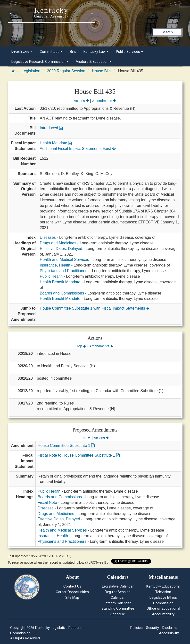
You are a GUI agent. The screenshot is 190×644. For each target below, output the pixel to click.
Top (81, 346)
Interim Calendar (118, 603)
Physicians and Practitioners (64, 271)
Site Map (72, 598)
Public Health (51, 276)
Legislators (22, 51)
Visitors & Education (94, 62)
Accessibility (169, 633)
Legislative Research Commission (40, 62)
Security (153, 628)
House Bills (102, 71)
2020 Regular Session (66, 71)
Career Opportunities (72, 592)
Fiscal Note (47, 502)
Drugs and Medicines (58, 243)
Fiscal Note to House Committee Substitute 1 (79, 455)
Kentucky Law (96, 52)
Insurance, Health (55, 265)
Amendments (104, 101)
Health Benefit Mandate (60, 282)
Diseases (48, 237)
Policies (136, 628)
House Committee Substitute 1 (66, 446)
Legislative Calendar (118, 586)
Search (167, 32)
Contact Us (72, 586)
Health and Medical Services (64, 260)
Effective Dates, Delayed (61, 249)
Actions (81, 101)
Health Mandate (56, 143)
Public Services (130, 52)
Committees (51, 52)
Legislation (31, 71)
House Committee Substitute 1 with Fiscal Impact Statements (95, 308)
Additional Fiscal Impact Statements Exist (78, 149)
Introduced (51, 128)
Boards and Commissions (62, 293)
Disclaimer (171, 628)
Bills (73, 52)
